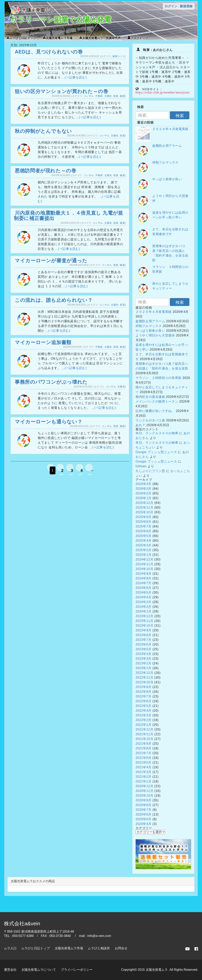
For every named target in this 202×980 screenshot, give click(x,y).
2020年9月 (144, 800)
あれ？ (140, 425)
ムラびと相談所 (99, 948)
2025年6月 (144, 531)
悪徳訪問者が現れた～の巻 (46, 171)
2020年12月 (144, 786)
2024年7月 (144, 583)
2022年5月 (144, 706)
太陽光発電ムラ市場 (59, 38)
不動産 (99, 96)
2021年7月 (144, 753)
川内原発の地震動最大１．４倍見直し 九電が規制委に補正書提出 (68, 216)
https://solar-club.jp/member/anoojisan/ (163, 92)
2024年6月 (144, 588)
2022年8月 (144, 692)
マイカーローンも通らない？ (49, 422)
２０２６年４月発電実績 (170, 129)
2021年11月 (144, 734)
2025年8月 (144, 522)
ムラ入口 (10, 948)
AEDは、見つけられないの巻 (49, 52)
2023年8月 (144, 635)
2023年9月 (144, 630)
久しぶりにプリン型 (150, 471)
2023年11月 (144, 621)
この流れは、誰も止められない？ (54, 300)
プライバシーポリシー (77, 970)
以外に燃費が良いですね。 (155, 411)
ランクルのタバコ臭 (150, 420)
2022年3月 (144, 715)
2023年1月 (144, 668)
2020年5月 (144, 819)
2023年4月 (144, 654)
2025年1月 (144, 555)
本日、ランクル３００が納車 (157, 433)
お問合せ (121, 948)
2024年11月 (144, 564)
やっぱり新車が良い (167, 179)
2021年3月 (144, 772)
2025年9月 (144, 517)
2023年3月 (144, 659)
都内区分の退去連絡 (150, 397)
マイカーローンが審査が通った (51, 260)
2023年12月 (144, 616)
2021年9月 (144, 744)
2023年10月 (144, 626)
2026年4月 (144, 484)
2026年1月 (144, 498)
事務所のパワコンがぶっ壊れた (51, 382)
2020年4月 (144, 824)
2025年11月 (144, 508)
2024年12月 (144, 559)
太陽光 (108, 96)
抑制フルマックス (165, 162)
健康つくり (119, 56)
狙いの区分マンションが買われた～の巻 (62, 91)
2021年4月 (144, 767)
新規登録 (186, 6)
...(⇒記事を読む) (74, 77)
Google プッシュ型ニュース (156, 452)
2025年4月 (144, 541)
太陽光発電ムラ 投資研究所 (101, 38)
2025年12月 (144, 503)
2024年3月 (144, 602)
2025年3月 (144, 545)
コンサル (89, 96)
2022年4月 (144, 711)
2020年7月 (144, 810)
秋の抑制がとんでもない (43, 131)
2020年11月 (144, 791)
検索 (180, 116)
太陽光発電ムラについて (39, 970)
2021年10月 (144, 739)
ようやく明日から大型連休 (155, 335)
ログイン (171, 6)
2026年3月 (144, 489)
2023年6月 (144, 644)
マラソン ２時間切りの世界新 (159, 378)
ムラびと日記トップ (23, 38)
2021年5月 (144, 762)
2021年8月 (144, 748)
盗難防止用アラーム (167, 146)
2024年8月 (144, 578)
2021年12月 (144, 729)
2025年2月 (144, 550)
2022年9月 (144, 687)
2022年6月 (144, 701)
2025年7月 (144, 526)
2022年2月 (144, 720)
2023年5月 (144, 649)
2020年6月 (144, 814)
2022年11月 (144, 678)
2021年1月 (144, 781)
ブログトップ (139, 38)
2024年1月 (144, 611)
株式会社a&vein (22, 924)
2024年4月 (144, 597)
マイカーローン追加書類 (43, 342)
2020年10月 (144, 796)
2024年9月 (144, 574)
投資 (116, 96)
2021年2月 (144, 777)
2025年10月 (144, 512)
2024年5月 (144, 593)
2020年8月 (144, 805)
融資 (122, 96)
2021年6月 (144, 758)
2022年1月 (144, 725)
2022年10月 (144, 682)
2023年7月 (144, 640)
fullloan (141, 466)
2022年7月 (144, 696)
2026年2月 (144, 493)
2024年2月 (144, 607)
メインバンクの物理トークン (157, 401)
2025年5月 (144, 536)
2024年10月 (144, 569)
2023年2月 (144, 663)
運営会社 (10, 970)
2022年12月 (144, 673)
